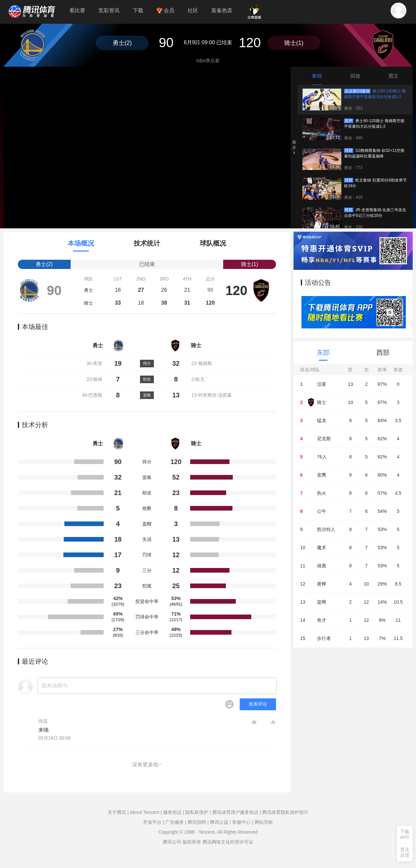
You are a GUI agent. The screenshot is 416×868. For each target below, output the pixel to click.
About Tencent (144, 812)
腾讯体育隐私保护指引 (285, 812)
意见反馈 (405, 852)
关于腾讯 (117, 812)
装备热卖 (222, 10)
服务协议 (172, 812)
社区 (193, 10)
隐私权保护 (197, 812)
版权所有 (192, 842)
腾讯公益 (219, 822)
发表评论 (258, 704)
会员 (165, 10)
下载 (138, 10)
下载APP (405, 835)
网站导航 (264, 822)
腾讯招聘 (197, 822)
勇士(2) (122, 43)
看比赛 (77, 10)
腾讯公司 (172, 842)
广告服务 (175, 822)
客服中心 (241, 822)
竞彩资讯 (109, 10)
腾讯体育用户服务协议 (235, 812)
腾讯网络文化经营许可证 (228, 842)
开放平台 (152, 822)
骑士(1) (294, 43)
